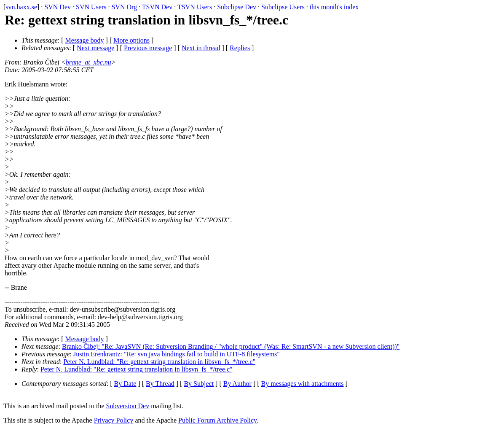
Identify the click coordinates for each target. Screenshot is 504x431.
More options (131, 40)
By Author (237, 384)
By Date (125, 384)
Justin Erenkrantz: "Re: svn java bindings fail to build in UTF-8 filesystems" (177, 354)
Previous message (148, 48)
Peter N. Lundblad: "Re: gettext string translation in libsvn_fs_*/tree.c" (159, 362)
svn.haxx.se (21, 7)
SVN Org (124, 7)
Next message (95, 48)
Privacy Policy (114, 420)
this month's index (334, 7)
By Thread (160, 384)
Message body (85, 40)
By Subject (199, 384)
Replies (240, 48)
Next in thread (201, 48)
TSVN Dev (157, 7)
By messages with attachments (303, 384)
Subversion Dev (128, 406)
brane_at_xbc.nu (88, 62)
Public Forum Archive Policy (217, 420)
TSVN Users (195, 7)
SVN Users (91, 7)
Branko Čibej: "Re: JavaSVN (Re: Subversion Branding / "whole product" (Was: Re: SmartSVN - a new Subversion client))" (231, 346)
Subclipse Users (283, 7)
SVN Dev (58, 7)
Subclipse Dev (237, 7)
